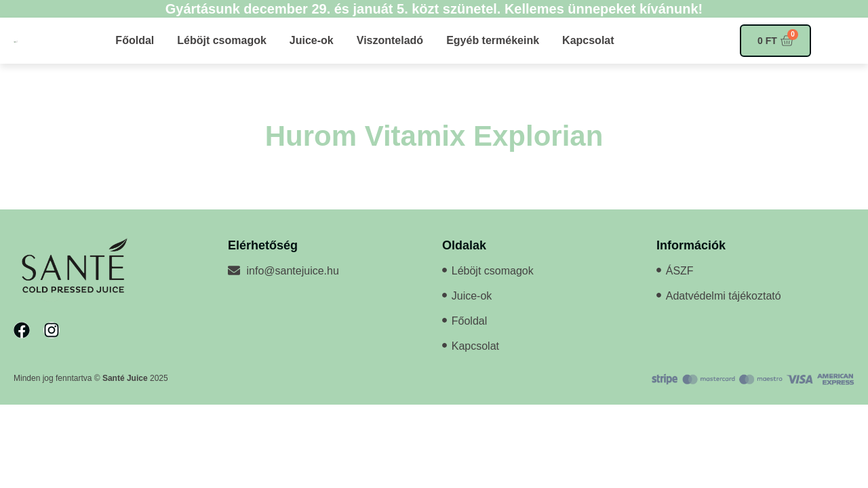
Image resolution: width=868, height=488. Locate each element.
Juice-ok (312, 40)
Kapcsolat (588, 40)
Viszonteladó (390, 40)
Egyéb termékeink (493, 40)
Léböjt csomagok (222, 40)
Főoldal (135, 40)
